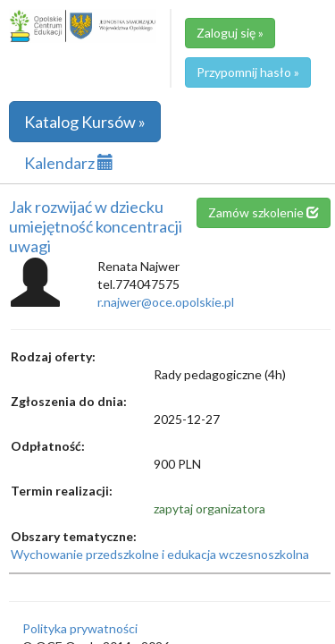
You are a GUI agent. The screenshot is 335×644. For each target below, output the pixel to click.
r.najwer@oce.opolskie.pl (166, 302)
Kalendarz (69, 163)
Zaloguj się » (230, 33)
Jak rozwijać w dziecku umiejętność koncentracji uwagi (96, 226)
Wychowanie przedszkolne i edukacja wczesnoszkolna (160, 554)
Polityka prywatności (80, 628)
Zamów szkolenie (264, 212)
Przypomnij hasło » (248, 72)
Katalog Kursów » (85, 122)
